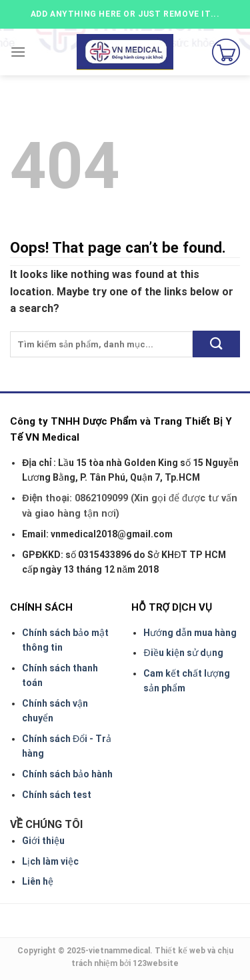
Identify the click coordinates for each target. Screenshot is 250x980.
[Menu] (18, 52)
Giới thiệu (43, 841)
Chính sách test (57, 795)
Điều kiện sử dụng (183, 653)
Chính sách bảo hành (67, 774)
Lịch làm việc (50, 861)
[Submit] (216, 344)
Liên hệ (38, 881)
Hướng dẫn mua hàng (190, 633)
